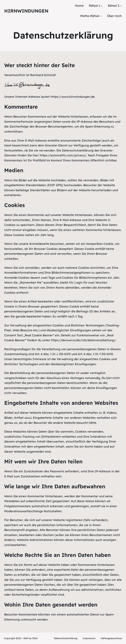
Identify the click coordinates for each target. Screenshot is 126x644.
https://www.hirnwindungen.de (73, 97)
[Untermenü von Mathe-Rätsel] (101, 16)
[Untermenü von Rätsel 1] (102, 6)
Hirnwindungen (26, 11)
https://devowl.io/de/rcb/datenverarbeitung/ (83, 340)
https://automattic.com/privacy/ (63, 155)
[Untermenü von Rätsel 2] (121, 6)
